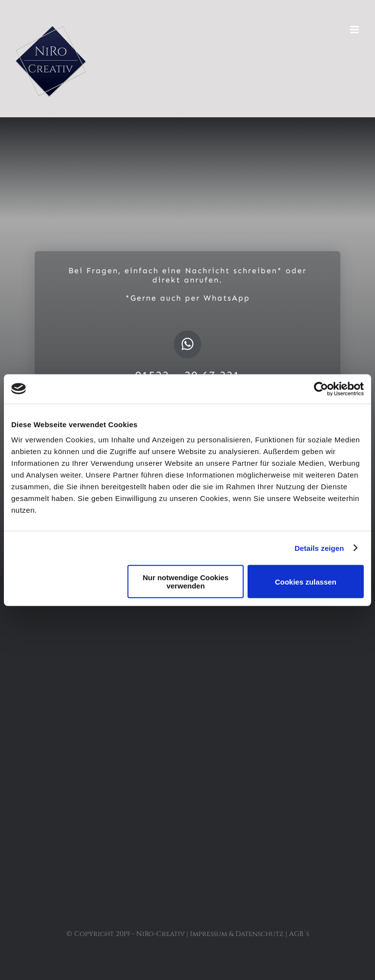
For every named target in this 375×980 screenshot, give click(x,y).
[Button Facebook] (187, 642)
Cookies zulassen (306, 581)
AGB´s (299, 934)
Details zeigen (319, 548)
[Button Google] (187, 734)
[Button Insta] (187, 673)
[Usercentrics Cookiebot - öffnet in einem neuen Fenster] (321, 389)
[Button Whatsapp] (187, 703)
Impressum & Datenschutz (237, 934)
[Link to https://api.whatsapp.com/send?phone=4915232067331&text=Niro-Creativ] (187, 344)
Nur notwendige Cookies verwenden (186, 582)
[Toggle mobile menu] (355, 30)
